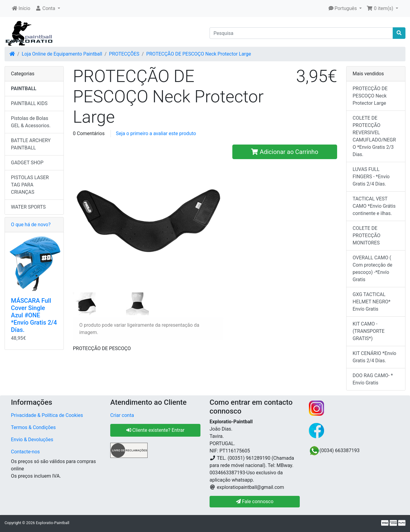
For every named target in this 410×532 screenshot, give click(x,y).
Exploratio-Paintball (53, 523)
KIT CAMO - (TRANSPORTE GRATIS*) (369, 331)
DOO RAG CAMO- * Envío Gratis (373, 379)
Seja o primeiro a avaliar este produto (156, 133)
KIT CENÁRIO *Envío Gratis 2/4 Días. (374, 357)
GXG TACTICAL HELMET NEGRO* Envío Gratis (372, 302)
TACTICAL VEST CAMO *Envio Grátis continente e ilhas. (374, 206)
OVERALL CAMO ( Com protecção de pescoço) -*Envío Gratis (372, 269)
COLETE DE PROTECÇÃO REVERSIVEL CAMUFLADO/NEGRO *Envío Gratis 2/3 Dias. (374, 136)
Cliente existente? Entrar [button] (155, 430)
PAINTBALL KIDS (29, 103)
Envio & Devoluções (32, 440)
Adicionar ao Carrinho (285, 152)
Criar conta (122, 415)
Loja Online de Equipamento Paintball (62, 54)
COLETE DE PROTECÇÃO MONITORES (367, 235)
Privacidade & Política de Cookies (47, 415)
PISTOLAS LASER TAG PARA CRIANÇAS (30, 185)
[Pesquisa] (301, 33)
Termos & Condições (33, 427)
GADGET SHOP (27, 163)
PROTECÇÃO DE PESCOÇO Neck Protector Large (198, 54)
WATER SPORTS (28, 207)
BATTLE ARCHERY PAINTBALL (31, 144)
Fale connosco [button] (255, 501)
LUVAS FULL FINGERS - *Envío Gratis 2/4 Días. (371, 177)
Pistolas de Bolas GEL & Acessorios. (31, 122)
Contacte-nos (25, 452)
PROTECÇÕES (124, 54)
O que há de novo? (31, 225)
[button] (48, 9)
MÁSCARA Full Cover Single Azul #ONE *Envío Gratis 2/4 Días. (34, 315)
